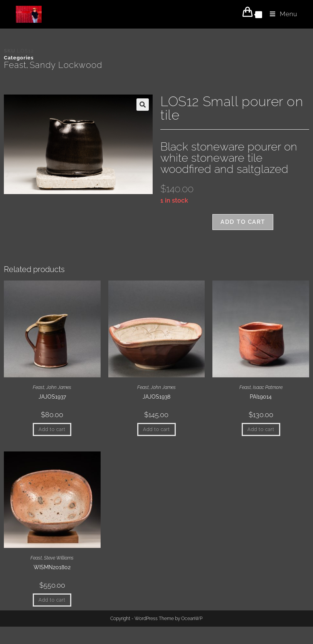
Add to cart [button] (52, 429)
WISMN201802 (52, 567)
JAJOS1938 (156, 397)
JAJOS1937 (52, 397)
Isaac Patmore (268, 387)
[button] (143, 105)
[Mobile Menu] (281, 14)
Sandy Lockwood (66, 65)
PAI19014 (261, 397)
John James (59, 387)
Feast (15, 65)
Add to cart (243, 222)
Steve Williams (59, 558)
